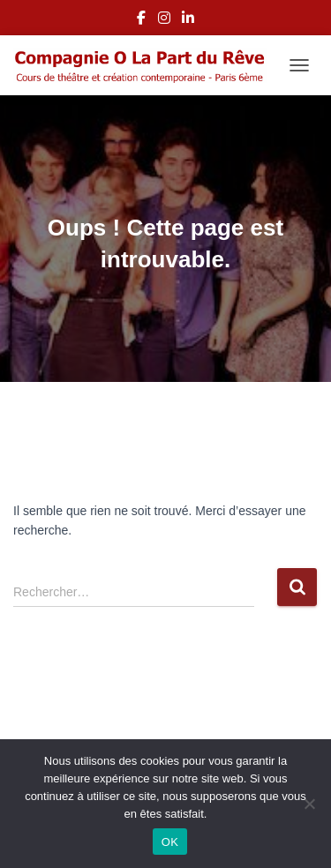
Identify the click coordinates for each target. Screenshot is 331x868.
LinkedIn (188, 20)
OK (170, 842)
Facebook (141, 20)
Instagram (164, 20)
